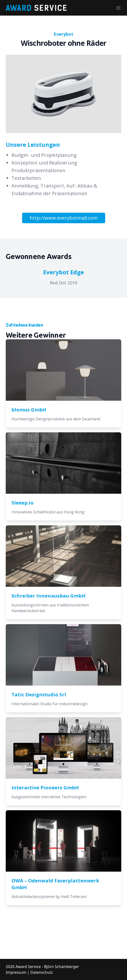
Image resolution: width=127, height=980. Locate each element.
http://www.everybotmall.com (64, 218)
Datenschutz (42, 972)
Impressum (16, 972)
